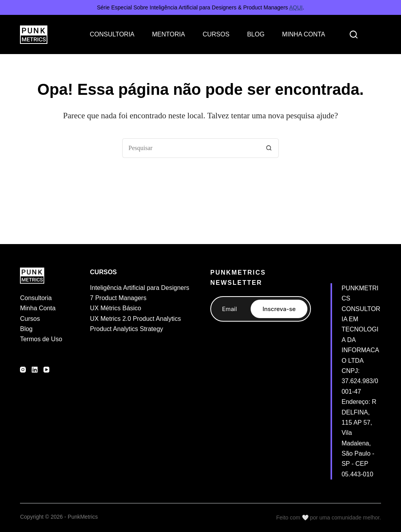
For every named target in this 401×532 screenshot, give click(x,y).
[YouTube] (46, 370)
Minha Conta (38, 308)
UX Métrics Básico (116, 308)
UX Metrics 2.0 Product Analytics (135, 319)
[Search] (354, 34)
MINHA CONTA (303, 34)
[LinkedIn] (35, 370)
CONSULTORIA (112, 34)
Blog (26, 329)
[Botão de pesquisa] (269, 148)
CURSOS (216, 34)
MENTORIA (168, 34)
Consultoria (36, 298)
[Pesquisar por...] (191, 148)
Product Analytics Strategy (127, 329)
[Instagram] (23, 370)
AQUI (296, 7)
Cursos (30, 319)
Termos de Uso (41, 339)
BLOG (256, 34)
